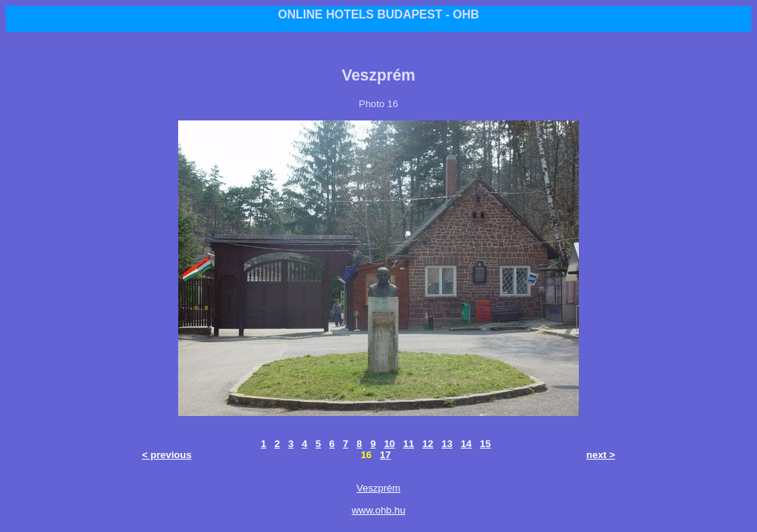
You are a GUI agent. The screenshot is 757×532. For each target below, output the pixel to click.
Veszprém (378, 488)
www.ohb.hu (379, 510)
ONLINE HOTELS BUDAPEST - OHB (378, 14)
